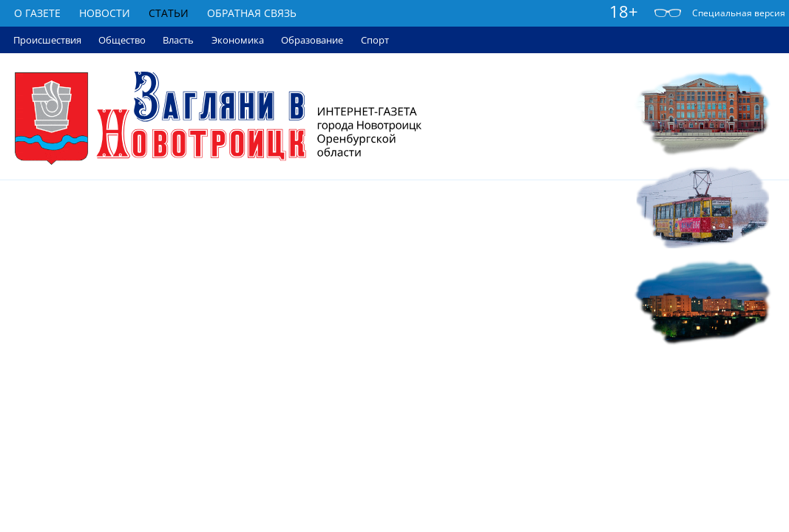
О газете (37, 13)
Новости (105, 13)
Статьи (169, 13)
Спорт (375, 40)
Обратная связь (252, 13)
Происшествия (47, 40)
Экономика (238, 40)
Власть (178, 40)
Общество (122, 40)
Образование (312, 40)
